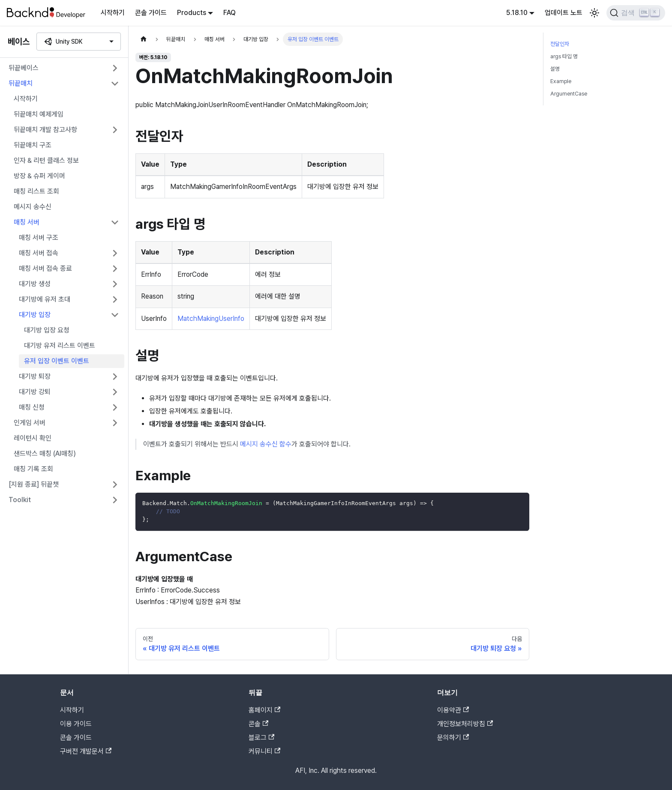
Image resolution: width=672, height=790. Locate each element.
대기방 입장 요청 (47, 330)
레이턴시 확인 (33, 438)
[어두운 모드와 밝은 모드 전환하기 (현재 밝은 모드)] (594, 13)
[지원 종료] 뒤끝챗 (34, 484)
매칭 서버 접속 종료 (45, 268)
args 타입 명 (564, 56)
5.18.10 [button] (517, 13)
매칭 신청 (32, 407)
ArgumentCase (569, 94)
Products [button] (192, 13)
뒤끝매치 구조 (33, 145)
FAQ (229, 13)
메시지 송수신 (33, 207)
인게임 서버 (30, 423)
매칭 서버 (27, 222)
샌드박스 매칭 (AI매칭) (45, 453)
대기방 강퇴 (35, 392)
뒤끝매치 (21, 83)
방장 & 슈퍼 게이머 (39, 176)
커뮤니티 (264, 751)
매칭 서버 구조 (39, 238)
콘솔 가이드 (151, 13)
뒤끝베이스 (24, 68)
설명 (555, 69)
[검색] (636, 13)
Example (561, 81)
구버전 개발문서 (86, 751)
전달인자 (560, 44)
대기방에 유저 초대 (45, 299)
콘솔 (258, 724)
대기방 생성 (35, 284)
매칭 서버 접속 (39, 253)
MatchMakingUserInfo (211, 319)
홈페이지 (264, 710)
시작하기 (113, 13)
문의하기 (453, 738)
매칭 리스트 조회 (36, 191)
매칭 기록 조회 (33, 469)
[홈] (144, 39)
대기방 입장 (35, 315)
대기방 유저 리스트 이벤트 (60, 346)
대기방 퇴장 (35, 376)
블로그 (261, 738)
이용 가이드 (76, 724)
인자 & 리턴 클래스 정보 (46, 160)
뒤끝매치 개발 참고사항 (45, 130)
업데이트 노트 (564, 13)
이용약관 (453, 710)
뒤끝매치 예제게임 (39, 114)
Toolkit (20, 500)
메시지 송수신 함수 (266, 444)
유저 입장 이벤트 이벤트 (57, 361)
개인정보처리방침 (465, 724)
